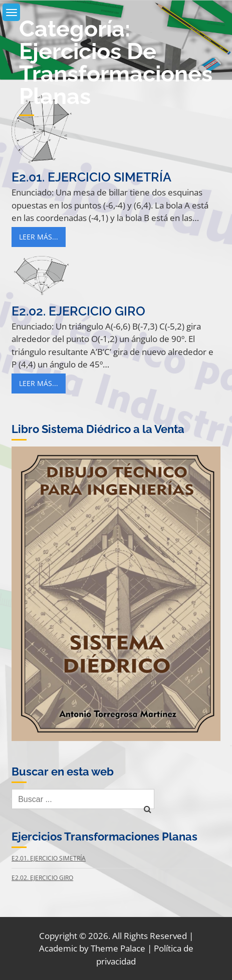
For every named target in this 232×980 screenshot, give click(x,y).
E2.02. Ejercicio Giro (78, 311)
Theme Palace (118, 948)
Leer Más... (39, 237)
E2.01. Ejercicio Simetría (91, 177)
